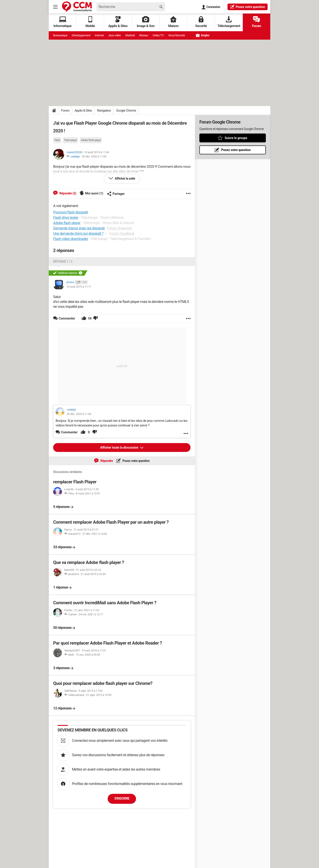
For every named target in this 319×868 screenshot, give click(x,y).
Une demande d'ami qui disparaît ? (78, 233)
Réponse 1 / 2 (63, 262)
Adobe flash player (91, 140)
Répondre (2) (67, 193)
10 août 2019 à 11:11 (79, 287)
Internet (99, 35)
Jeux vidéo (114, 35)
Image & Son (146, 22)
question (248, 7)
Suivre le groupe (236, 138)
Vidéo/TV (158, 35)
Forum (256, 22)
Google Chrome (126, 110)
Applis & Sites (118, 22)
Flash (57, 140)
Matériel (130, 35)
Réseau (144, 35)
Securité (201, 22)
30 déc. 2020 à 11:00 (94, 156)
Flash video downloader (71, 239)
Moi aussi (94, 193)
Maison (173, 22)
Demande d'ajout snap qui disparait (79, 228)
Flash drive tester (66, 218)
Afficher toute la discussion (120, 448)
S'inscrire (122, 798)
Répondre (106, 461)
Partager (116, 194)
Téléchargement (229, 22)
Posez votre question (136, 461)
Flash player (70, 140)
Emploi (202, 35)
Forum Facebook (122, 233)
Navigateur (104, 110)
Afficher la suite (125, 178)
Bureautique (60, 35)
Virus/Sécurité (176, 35)
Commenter (69, 432)
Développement (81, 35)
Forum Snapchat (119, 228)
